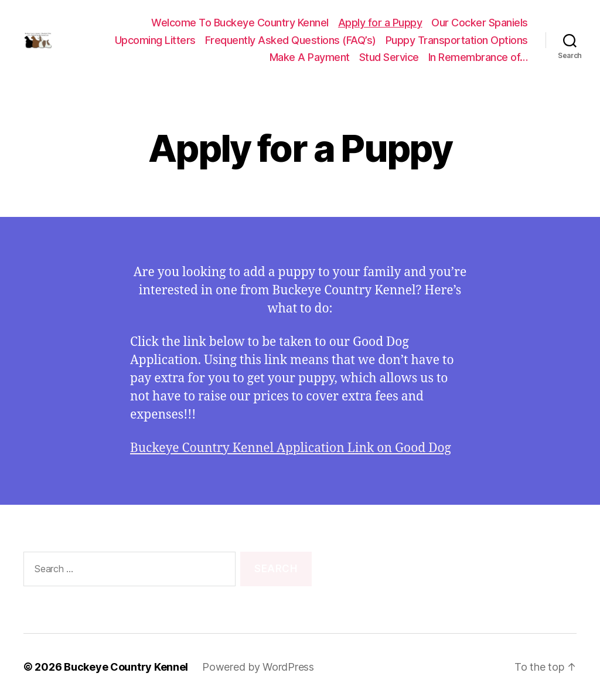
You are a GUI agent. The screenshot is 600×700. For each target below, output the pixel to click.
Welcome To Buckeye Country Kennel (240, 23)
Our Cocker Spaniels (480, 23)
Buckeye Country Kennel (126, 667)
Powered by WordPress (258, 667)
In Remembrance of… (478, 57)
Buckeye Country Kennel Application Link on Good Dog (291, 448)
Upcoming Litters (155, 40)
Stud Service (389, 57)
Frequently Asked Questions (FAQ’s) (291, 40)
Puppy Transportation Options (457, 40)
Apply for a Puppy (380, 23)
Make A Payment (310, 57)
